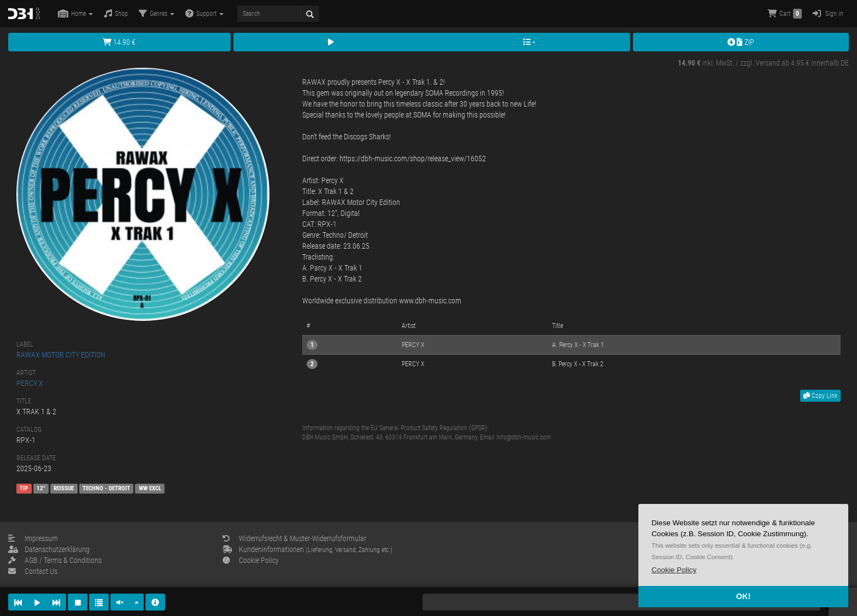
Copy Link (820, 396)
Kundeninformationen (307, 549)
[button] (674, 570)
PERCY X (30, 383)
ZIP (741, 42)
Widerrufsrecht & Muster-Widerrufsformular (294, 538)
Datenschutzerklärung (49, 549)
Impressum (33, 538)
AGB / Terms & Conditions (55, 560)
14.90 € (119, 42)
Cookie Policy (251, 560)
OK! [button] (743, 596)
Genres (157, 13)
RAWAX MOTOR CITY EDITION (61, 355)
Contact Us (33, 571)
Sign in (828, 13)
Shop (116, 13)
